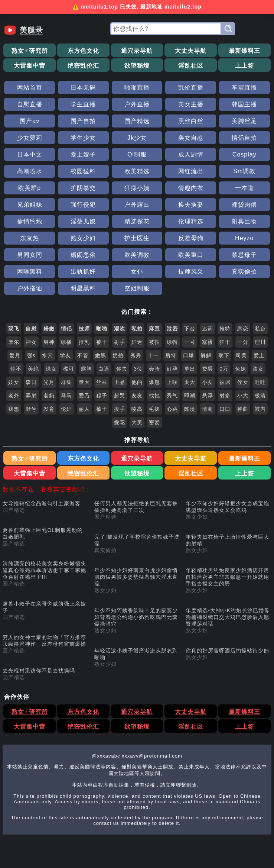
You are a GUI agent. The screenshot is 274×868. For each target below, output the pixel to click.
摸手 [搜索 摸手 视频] (120, 409)
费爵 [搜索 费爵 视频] (208, 369)
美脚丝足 (244, 121)
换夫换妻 (191, 205)
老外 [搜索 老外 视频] (14, 396)
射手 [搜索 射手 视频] (120, 342)
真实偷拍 (244, 272)
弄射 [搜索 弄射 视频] (31, 396)
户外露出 (137, 205)
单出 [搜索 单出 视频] (190, 369)
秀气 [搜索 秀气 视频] (172, 396)
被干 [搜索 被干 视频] (102, 342)
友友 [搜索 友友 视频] (137, 396)
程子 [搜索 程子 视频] (102, 396)
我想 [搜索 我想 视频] (14, 409)
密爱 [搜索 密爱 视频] (154, 422)
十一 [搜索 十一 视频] (153, 355)
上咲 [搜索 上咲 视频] (172, 382)
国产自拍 (83, 121)
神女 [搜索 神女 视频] (31, 342)
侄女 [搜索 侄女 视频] (243, 382)
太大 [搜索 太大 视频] (190, 382)
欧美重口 (191, 255)
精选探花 (137, 221)
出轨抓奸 (83, 272)
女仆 (137, 272)
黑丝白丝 (191, 121)
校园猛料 (83, 171)
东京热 (30, 238)
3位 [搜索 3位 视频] (138, 369)
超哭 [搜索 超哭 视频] (120, 396)
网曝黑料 (30, 272)
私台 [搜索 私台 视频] (260, 329)
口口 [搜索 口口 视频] (225, 409)
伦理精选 (191, 221)
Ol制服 (137, 154)
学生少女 (83, 138)
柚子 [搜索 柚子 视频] (102, 409)
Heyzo (244, 238)
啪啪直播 (137, 88)
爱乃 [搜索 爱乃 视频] (84, 396)
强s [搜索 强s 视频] (31, 355)
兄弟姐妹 (30, 205)
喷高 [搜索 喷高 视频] (137, 409)
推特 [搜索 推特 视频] (225, 329)
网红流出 (191, 171)
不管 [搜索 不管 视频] (83, 355)
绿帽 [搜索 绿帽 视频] (172, 342)
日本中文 (30, 154)
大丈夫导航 (191, 51)
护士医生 (137, 238)
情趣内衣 (191, 188)
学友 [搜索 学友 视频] (65, 355)
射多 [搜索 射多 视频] (225, 396)
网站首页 (30, 88)
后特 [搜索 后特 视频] (171, 355)
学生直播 (83, 104)
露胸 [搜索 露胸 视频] (87, 369)
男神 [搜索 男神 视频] (49, 342)
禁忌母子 (244, 255)
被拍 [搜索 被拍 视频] (154, 342)
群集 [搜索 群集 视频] (66, 382)
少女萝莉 (30, 138)
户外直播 (137, 104)
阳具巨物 (244, 221)
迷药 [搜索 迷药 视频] (208, 329)
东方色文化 (83, 51)
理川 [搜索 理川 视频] (260, 342)
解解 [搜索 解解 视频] (206, 355)
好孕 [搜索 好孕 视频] (172, 369)
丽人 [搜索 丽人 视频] (84, 409)
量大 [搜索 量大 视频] (84, 382)
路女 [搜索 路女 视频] (258, 369)
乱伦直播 (191, 88)
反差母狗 (191, 238)
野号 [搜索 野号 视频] (31, 409)
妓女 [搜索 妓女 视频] (14, 382)
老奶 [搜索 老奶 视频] (49, 396)
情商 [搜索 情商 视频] (208, 409)
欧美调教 (137, 255)
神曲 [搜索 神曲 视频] (243, 409)
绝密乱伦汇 (83, 66)
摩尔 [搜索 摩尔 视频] (14, 342)
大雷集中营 (30, 66)
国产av (30, 121)
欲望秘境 (137, 66)
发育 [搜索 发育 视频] (49, 409)
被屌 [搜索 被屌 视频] (225, 382)
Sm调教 (244, 171)
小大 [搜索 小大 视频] (243, 396)
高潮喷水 (30, 171)
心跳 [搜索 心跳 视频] (172, 409)
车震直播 (244, 88)
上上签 (244, 66)
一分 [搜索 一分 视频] (243, 342)
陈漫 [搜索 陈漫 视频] (190, 409)
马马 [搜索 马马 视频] (66, 396)
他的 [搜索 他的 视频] (137, 382)
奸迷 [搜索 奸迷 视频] (137, 342)
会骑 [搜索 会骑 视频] (154, 369)
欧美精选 (137, 171)
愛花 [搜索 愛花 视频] (120, 422)
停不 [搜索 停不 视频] (16, 369)
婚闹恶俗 (83, 255)
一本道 (244, 188)
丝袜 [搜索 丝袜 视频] (102, 382)
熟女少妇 (83, 238)
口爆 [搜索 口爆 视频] (189, 355)
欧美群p (30, 188)
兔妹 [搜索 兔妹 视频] (241, 369)
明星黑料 (83, 288)
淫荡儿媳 (83, 221)
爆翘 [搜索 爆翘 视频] (154, 382)
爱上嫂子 (83, 154)
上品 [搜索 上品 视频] (120, 382)
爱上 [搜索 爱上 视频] (259, 355)
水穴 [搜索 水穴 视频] (48, 355)
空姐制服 (137, 288)
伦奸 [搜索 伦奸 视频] (66, 409)
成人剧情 (191, 154)
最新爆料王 (244, 51)
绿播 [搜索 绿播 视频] (66, 342)
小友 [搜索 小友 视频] (208, 382)
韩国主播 (244, 104)
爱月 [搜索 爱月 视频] (15, 355)
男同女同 (30, 255)
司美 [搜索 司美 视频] (241, 355)
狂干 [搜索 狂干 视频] (225, 342)
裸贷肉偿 (244, 205)
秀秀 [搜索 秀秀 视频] (136, 355)
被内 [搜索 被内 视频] (260, 409)
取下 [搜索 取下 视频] (224, 355)
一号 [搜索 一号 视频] (190, 342)
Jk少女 (137, 138)
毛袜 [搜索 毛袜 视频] (154, 409)
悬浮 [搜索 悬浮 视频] (208, 396)
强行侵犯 (83, 205)
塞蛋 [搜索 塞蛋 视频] (208, 342)
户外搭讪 (30, 288)
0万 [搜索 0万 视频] (224, 369)
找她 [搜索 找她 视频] (154, 396)
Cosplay (244, 154)
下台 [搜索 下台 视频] (190, 329)
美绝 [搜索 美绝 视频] (33, 369)
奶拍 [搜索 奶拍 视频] (118, 355)
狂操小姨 (137, 188)
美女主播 (191, 104)
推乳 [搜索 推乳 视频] (84, 342)
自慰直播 (30, 104)
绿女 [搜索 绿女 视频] (51, 369)
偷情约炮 (30, 221)
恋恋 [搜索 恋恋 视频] (243, 329)
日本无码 (83, 88)
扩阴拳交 (83, 188)
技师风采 (191, 272)
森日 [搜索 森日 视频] (31, 382)
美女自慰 (191, 138)
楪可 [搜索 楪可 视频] (69, 369)
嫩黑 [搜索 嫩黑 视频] (101, 355)
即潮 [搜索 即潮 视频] (190, 396)
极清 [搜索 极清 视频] (260, 396)
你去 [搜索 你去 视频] (122, 369)
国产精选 (137, 121)
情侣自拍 (244, 138)
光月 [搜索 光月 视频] (49, 382)
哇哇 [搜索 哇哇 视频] (260, 382)
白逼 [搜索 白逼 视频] (104, 369)
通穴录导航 (137, 51)
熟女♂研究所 (30, 51)
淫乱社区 (191, 66)
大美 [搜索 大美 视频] (137, 422)
